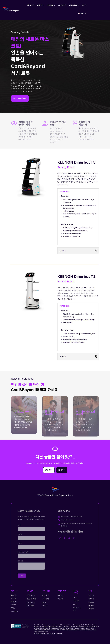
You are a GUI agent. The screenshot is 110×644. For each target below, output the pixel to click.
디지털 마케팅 (73, 5)
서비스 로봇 (61, 5)
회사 (83, 5)
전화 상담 (49, 470)
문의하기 (62, 470)
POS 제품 (50, 5)
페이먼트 (40, 5)
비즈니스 (30, 5)
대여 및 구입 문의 (20, 101)
